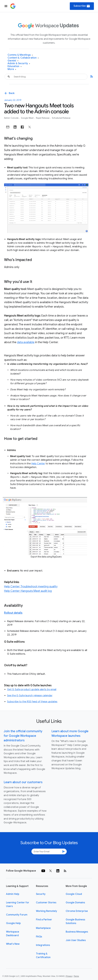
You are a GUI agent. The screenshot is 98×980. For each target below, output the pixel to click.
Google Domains (75, 903)
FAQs (39, 937)
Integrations (43, 945)
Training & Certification (43, 956)
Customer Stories (46, 903)
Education (15, 66)
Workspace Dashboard (13, 934)
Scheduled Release (61, 118)
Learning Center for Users (18, 904)
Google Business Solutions (75, 921)
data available (26, 342)
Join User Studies (76, 940)
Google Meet (28, 118)
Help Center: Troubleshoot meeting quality (31, 587)
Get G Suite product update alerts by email (32, 689)
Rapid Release (43, 118)
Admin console (12, 118)
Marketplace (43, 928)
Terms (76, 976)
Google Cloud (74, 894)
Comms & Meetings (20, 55)
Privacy (69, 976)
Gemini (13, 61)
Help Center (38, 464)
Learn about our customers (23, 782)
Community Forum (17, 915)
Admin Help (13, 894)
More (12, 69)
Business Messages (77, 932)
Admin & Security (19, 64)
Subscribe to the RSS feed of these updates (32, 702)
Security (41, 894)
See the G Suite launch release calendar (30, 696)
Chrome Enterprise (77, 911)
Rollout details (13, 613)
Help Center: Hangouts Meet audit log (28, 591)
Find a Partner (44, 920)
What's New (13, 944)
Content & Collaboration (23, 58)
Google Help (13, 923)
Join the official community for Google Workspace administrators (23, 736)
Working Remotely (46, 911)
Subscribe (82, 6)
